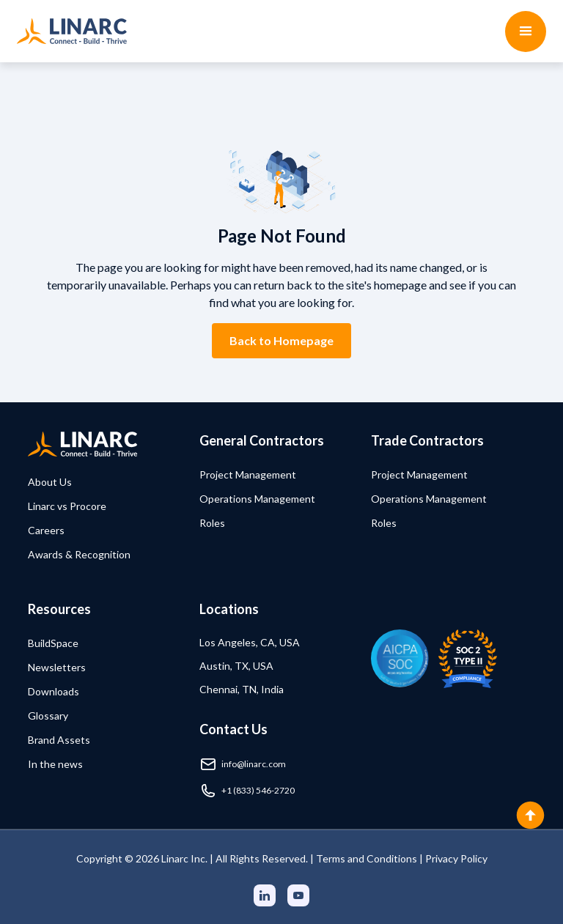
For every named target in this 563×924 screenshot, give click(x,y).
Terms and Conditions (367, 858)
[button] (526, 32)
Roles (212, 523)
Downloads (54, 691)
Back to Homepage (281, 340)
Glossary (48, 716)
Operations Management (257, 499)
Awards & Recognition (79, 554)
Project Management (248, 474)
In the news (55, 764)
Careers (46, 530)
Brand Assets (59, 740)
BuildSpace (53, 643)
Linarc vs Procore (67, 506)
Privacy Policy (456, 858)
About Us (50, 482)
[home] (72, 31)
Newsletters (57, 667)
